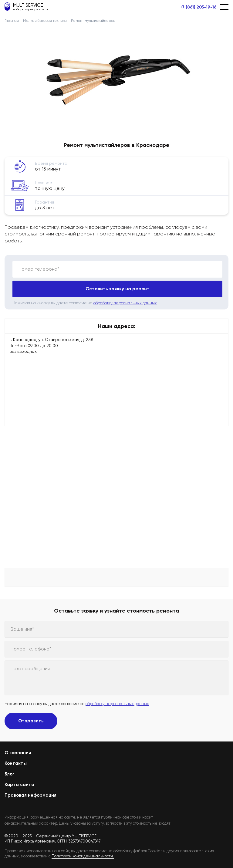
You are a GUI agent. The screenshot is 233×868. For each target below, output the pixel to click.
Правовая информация (30, 795)
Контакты (16, 763)
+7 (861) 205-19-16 (198, 7)
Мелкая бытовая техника (45, 21)
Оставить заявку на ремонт (118, 289)
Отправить (31, 721)
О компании (18, 753)
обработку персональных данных (125, 303)
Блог (10, 774)
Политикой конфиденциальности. (83, 856)
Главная (12, 21)
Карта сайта (19, 785)
